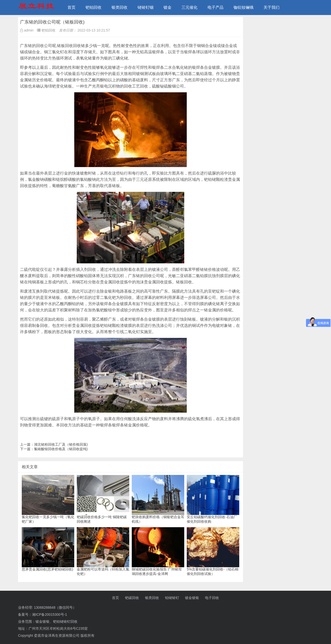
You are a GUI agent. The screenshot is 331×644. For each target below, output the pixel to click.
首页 (71, 7)
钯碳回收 (132, 598)
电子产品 (215, 7)
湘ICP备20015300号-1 (49, 614)
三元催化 (189, 7)
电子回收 (212, 598)
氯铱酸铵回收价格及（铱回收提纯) (61, 449)
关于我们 (271, 7)
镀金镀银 (192, 598)
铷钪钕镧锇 (243, 7)
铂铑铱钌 (172, 598)
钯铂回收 (93, 7)
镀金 (167, 7)
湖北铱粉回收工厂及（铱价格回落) (61, 444)
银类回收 (119, 7)
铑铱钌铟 (145, 7)
